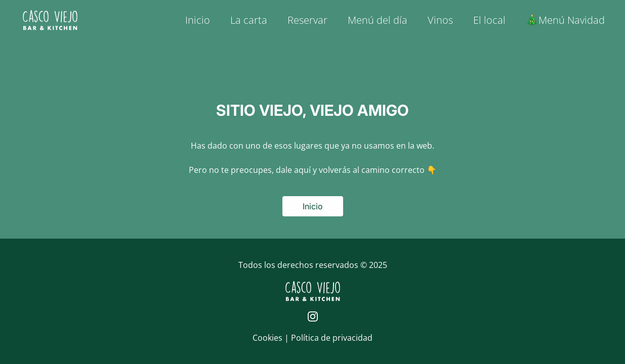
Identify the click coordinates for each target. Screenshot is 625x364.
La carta (249, 20)
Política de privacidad (332, 338)
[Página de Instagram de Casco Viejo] (313, 316)
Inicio (198, 20)
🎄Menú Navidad (565, 20)
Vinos (440, 20)
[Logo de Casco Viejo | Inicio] (50, 20)
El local (489, 20)
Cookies (268, 338)
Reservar (307, 20)
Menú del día (378, 20)
